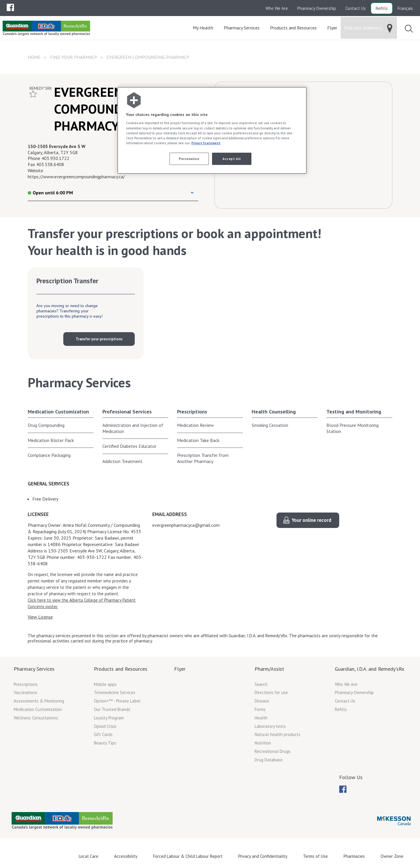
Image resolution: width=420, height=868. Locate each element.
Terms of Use (315, 856)
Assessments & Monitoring (39, 701)
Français (405, 8)
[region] (212, 130)
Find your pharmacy (73, 57)
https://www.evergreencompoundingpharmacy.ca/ (76, 177)
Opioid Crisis (105, 726)
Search (261, 684)
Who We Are (277, 8)
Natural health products (278, 734)
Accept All (232, 159)
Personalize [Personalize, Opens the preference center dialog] (189, 159)
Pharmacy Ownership (317, 8)
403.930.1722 (55, 158)
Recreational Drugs (273, 751)
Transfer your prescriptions (99, 339)
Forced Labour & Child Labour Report (188, 856)
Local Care (89, 856)
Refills (382, 8)
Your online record (311, 520)
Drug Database (269, 760)
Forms (260, 709)
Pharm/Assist (269, 669)
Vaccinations (26, 692)
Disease (262, 701)
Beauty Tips (105, 743)
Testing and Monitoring (354, 412)
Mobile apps (105, 684)
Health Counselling (274, 412)
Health (261, 718)
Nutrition (263, 743)
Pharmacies (354, 856)
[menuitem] (10, 7)
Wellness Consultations (36, 718)
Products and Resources (121, 669)
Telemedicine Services (115, 692)
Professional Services (127, 412)
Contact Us (356, 8)
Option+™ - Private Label (117, 701)
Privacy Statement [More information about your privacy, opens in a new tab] (206, 143)
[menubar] (10, 8)
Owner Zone (392, 856)
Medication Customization (58, 412)
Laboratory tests (270, 726)
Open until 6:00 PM (50, 193)
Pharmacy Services (34, 669)
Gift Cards (103, 734)
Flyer (180, 669)
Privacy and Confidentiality (263, 856)
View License (40, 617)
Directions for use (271, 692)
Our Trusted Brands (112, 709)
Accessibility (126, 856)
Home (34, 57)
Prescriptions (192, 412)
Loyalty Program (109, 718)
